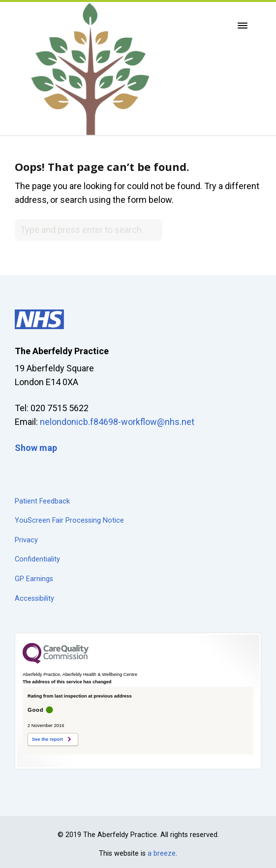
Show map (36, 448)
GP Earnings (34, 579)
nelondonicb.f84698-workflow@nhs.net (117, 422)
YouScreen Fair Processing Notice (69, 520)
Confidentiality (37, 559)
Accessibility (34, 599)
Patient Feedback (42, 501)
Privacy (26, 540)
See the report (47, 739)
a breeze (162, 854)
